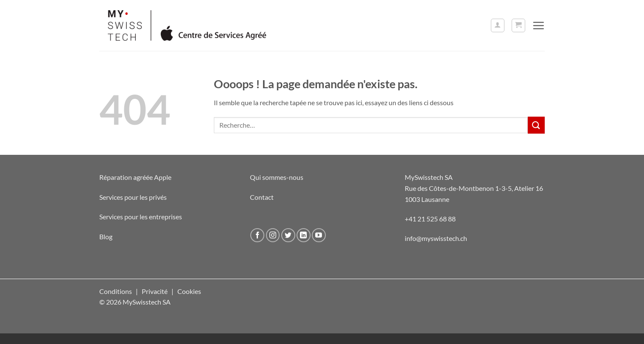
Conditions (116, 291)
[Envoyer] (536, 125)
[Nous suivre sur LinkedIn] (304, 235)
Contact (262, 197)
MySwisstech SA (429, 177)
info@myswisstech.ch (436, 238)
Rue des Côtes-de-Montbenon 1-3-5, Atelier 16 (474, 188)
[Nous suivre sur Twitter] (288, 235)
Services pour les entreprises (141, 217)
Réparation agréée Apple (135, 177)
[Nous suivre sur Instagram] (273, 235)
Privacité (155, 291)
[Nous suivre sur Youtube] (319, 235)
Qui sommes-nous (277, 177)
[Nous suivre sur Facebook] (257, 235)
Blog (106, 236)
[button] (498, 25)
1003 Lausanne (427, 199)
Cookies (189, 291)
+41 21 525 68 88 (430, 219)
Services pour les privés (133, 197)
